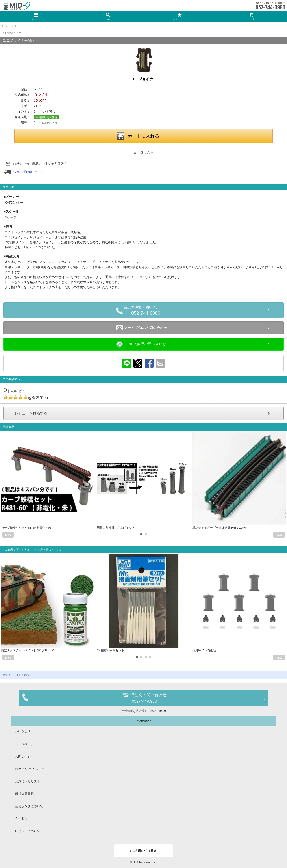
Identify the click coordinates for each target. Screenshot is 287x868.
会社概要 (21, 818)
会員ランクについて (29, 806)
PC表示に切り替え (143, 851)
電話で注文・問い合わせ (146, 311)
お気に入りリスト (28, 781)
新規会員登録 (24, 794)
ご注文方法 (23, 732)
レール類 (11, 26)
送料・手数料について (29, 172)
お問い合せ (23, 756)
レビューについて (28, 831)
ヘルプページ (24, 744)
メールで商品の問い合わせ (142, 328)
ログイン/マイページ (30, 769)
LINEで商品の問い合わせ (141, 344)
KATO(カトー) (14, 33)
